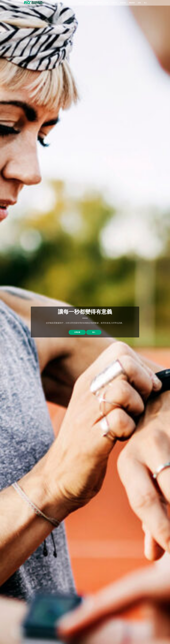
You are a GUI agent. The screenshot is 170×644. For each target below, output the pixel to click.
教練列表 (99, 3)
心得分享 (114, 3)
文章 (107, 3)
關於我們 (81, 3)
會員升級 (123, 3)
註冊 (139, 3)
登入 (145, 3)
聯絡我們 (132, 3)
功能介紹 (90, 3)
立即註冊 (75, 333)
